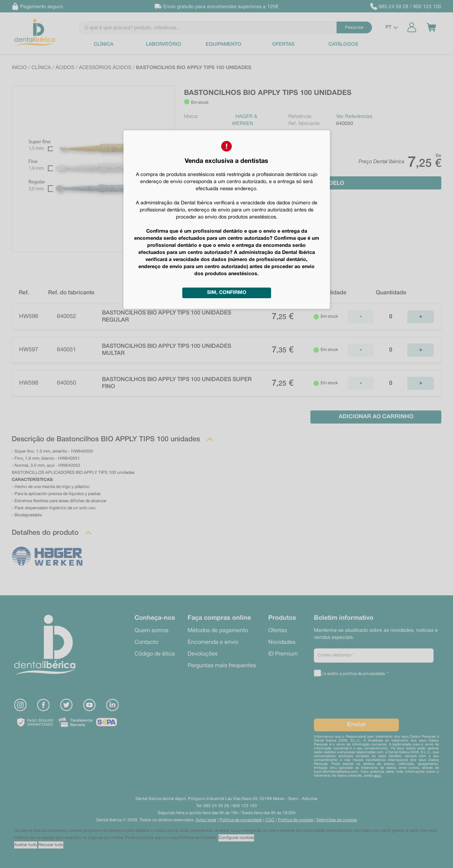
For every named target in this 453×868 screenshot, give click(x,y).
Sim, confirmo (227, 293)
